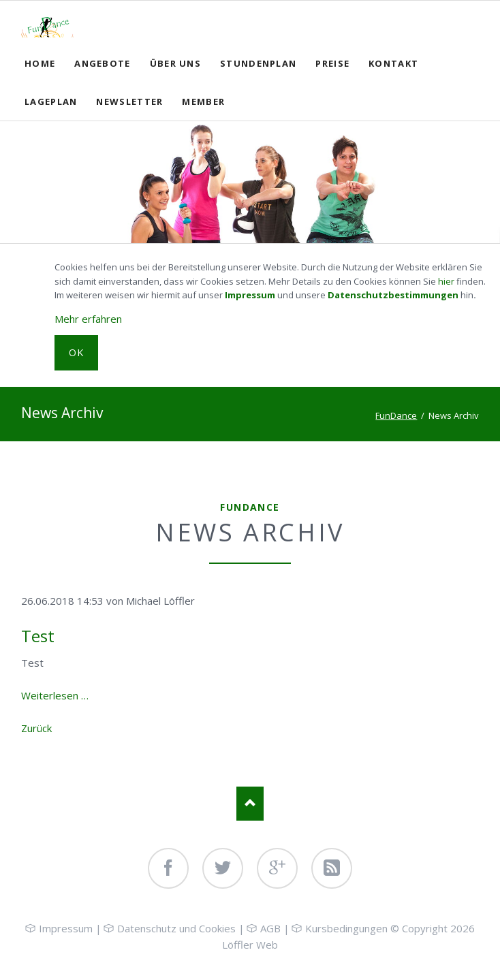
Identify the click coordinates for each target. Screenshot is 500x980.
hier (446, 281)
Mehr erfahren (88, 319)
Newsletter (129, 101)
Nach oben (250, 804)
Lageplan (51, 101)
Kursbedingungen (346, 928)
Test (38, 636)
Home (40, 63)
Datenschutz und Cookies (176, 928)
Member (203, 101)
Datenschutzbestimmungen (393, 295)
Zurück (36, 728)
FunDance (396, 415)
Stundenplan (258, 63)
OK (77, 352)
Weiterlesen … (55, 695)
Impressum (250, 295)
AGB (270, 928)
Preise (332, 63)
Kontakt (393, 63)
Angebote (102, 63)
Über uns (175, 63)
